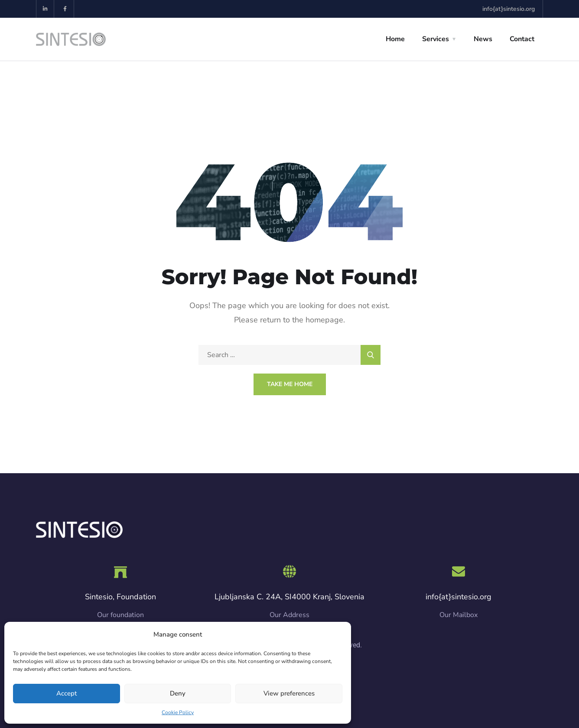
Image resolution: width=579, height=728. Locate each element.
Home (395, 39)
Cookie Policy (178, 712)
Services (436, 39)
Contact (522, 39)
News (483, 39)
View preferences (289, 693)
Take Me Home (290, 384)
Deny (178, 693)
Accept (67, 693)
